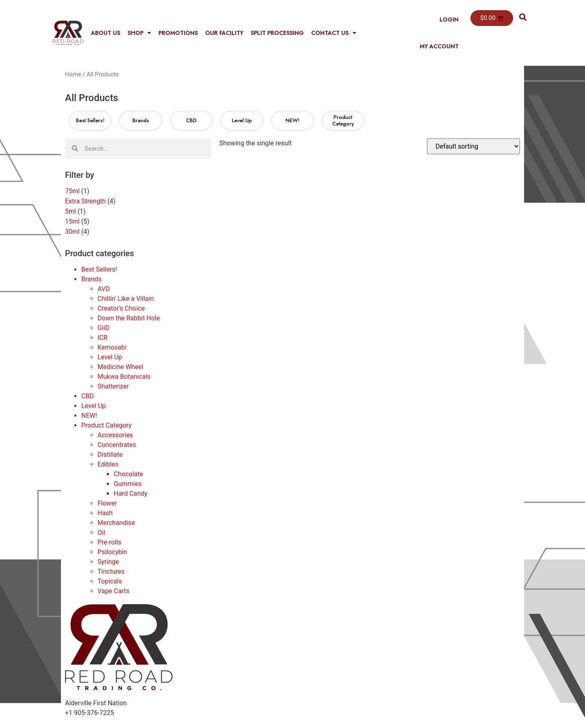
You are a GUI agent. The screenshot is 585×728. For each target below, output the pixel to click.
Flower (107, 503)
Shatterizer (113, 386)
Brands (91, 279)
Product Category (106, 425)
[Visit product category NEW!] (292, 121)
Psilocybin (112, 552)
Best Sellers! (99, 269)
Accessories (115, 435)
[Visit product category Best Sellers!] (90, 121)
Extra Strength (85, 201)
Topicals (110, 581)
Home (73, 74)
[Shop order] (473, 146)
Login (449, 19)
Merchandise (116, 523)
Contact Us (334, 33)
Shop (139, 33)
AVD (104, 289)
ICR (103, 338)
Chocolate (128, 474)
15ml (72, 221)
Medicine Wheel (120, 367)
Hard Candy (131, 494)
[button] (523, 17)
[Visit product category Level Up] (242, 121)
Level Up (110, 357)
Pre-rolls (109, 542)
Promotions (178, 33)
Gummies (128, 484)
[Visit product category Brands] (141, 121)
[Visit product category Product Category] (343, 121)
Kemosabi (112, 347)
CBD (88, 396)
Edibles (108, 464)
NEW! (89, 416)
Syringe (108, 562)
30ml (72, 232)
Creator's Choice (121, 308)
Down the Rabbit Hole (129, 318)
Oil (101, 532)
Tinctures (111, 571)
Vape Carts (113, 591)
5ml (70, 211)
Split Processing (277, 33)
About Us (106, 33)
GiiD (103, 328)
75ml (72, 191)
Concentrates (117, 445)
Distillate (110, 455)
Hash (105, 513)
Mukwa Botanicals (124, 377)
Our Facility (224, 33)
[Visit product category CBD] (191, 121)
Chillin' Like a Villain (126, 299)
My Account (439, 46)
